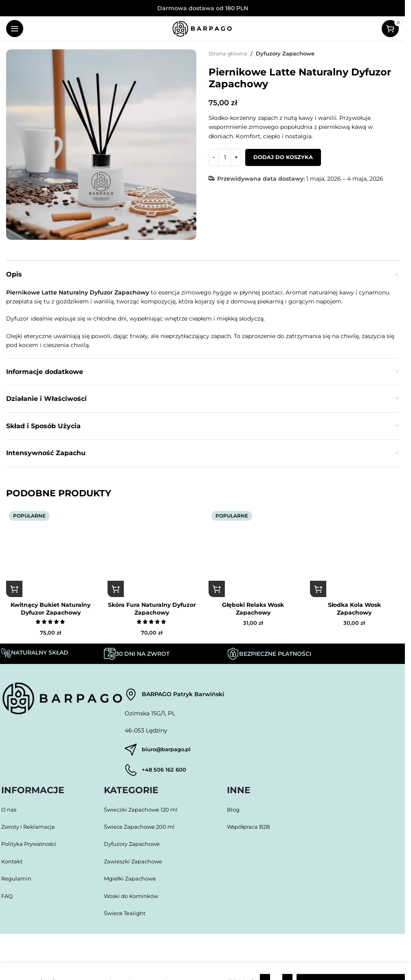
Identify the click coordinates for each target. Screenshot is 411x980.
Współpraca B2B (251, 829)
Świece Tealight (126, 916)
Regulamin (17, 881)
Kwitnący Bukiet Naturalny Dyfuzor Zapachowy (51, 608)
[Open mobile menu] (15, 29)
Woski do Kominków (133, 898)
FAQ (8, 898)
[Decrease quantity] (214, 157)
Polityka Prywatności (32, 847)
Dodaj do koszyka (283, 157)
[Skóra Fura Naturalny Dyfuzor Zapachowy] (152, 553)
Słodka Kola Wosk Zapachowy (354, 608)
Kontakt (13, 864)
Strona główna (230, 54)
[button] (14, 589)
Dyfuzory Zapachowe (291, 54)
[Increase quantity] (236, 157)
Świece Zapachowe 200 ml (142, 829)
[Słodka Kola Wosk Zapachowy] (355, 553)
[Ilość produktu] (225, 157)
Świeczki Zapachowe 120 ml (143, 812)
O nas (9, 812)
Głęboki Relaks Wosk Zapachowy (253, 608)
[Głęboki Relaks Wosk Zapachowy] (253, 553)
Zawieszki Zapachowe (135, 864)
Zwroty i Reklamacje (30, 829)
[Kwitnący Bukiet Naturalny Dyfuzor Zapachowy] (51, 553)
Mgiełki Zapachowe (131, 881)
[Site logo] (202, 28)
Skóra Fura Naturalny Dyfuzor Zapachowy (152, 608)
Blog (234, 812)
